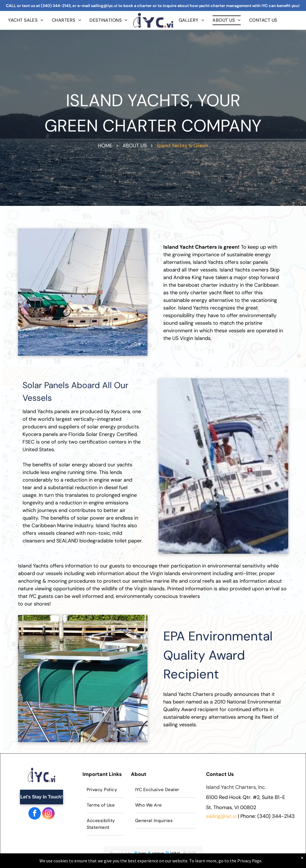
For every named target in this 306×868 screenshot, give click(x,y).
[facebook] (35, 814)
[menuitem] (26, 20)
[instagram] (48, 814)
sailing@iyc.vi (221, 816)
